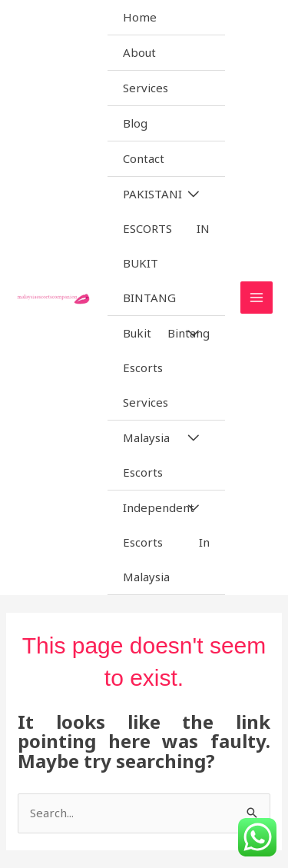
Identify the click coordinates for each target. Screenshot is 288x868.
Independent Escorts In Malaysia (166, 542)
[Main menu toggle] (257, 298)
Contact (144, 158)
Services (146, 88)
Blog (135, 123)
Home (140, 17)
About (139, 52)
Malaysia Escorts (146, 455)
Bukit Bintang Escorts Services (166, 367)
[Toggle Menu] (193, 195)
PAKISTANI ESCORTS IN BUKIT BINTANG (166, 246)
